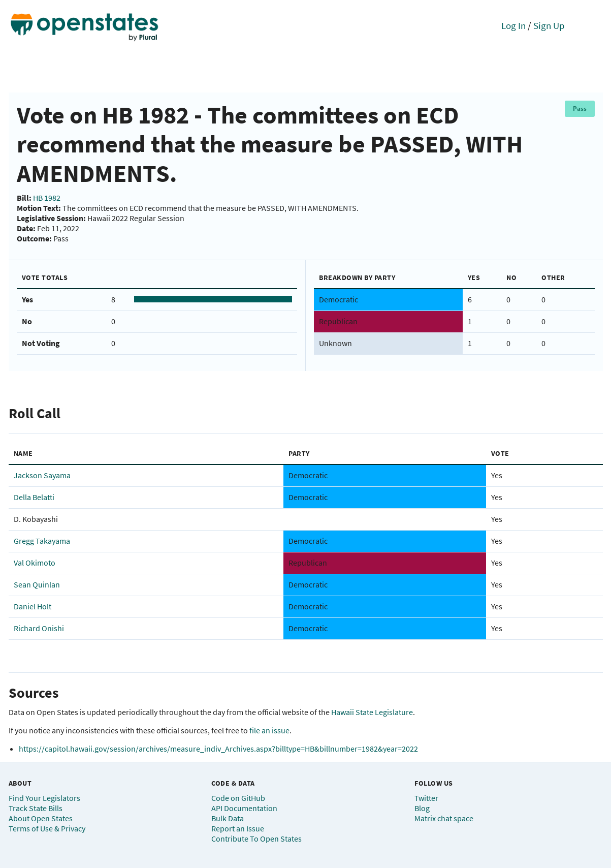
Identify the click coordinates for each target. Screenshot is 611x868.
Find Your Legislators (44, 798)
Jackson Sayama (42, 475)
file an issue (269, 730)
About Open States (41, 818)
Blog (422, 808)
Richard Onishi (39, 628)
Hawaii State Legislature (372, 712)
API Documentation (244, 808)
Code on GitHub (238, 798)
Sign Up (549, 25)
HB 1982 (47, 198)
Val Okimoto (35, 563)
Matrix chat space (444, 818)
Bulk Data (228, 818)
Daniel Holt (33, 606)
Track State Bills (36, 808)
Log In (513, 25)
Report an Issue (238, 828)
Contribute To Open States (256, 839)
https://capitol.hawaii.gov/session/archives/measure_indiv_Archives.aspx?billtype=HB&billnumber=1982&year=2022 (218, 749)
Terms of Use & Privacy (47, 828)
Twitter (426, 798)
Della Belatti (34, 497)
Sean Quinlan (37, 584)
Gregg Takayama (42, 541)
